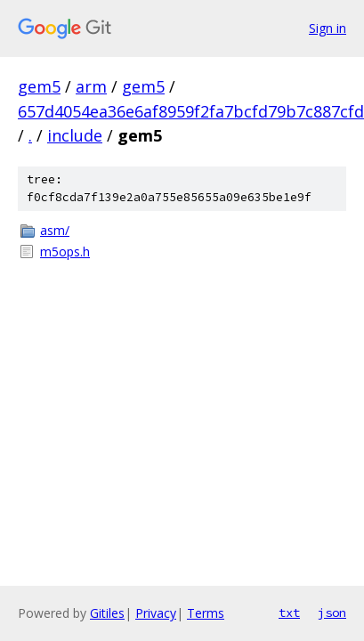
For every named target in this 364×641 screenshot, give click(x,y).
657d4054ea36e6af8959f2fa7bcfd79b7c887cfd (191, 111)
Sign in (328, 28)
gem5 (39, 86)
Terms (206, 613)
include (75, 135)
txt (289, 613)
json (332, 613)
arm (91, 86)
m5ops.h (65, 252)
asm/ (55, 230)
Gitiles (107, 613)
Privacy (156, 613)
